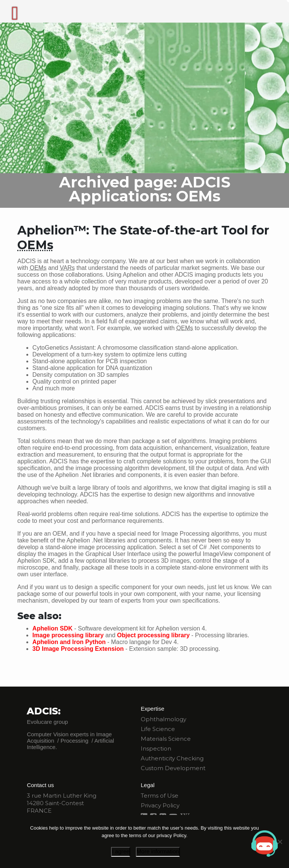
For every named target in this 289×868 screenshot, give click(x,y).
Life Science (158, 729)
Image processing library (68, 635)
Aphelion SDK (52, 628)
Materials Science (166, 739)
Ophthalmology (164, 719)
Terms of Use (160, 796)
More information (158, 851)
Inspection (156, 748)
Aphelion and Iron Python (69, 642)
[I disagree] (280, 842)
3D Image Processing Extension (78, 649)
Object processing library (153, 635)
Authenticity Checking (172, 758)
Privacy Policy (160, 805)
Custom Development (173, 768)
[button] (265, 844)
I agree (121, 851)
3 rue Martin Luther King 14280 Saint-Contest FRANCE (62, 803)
